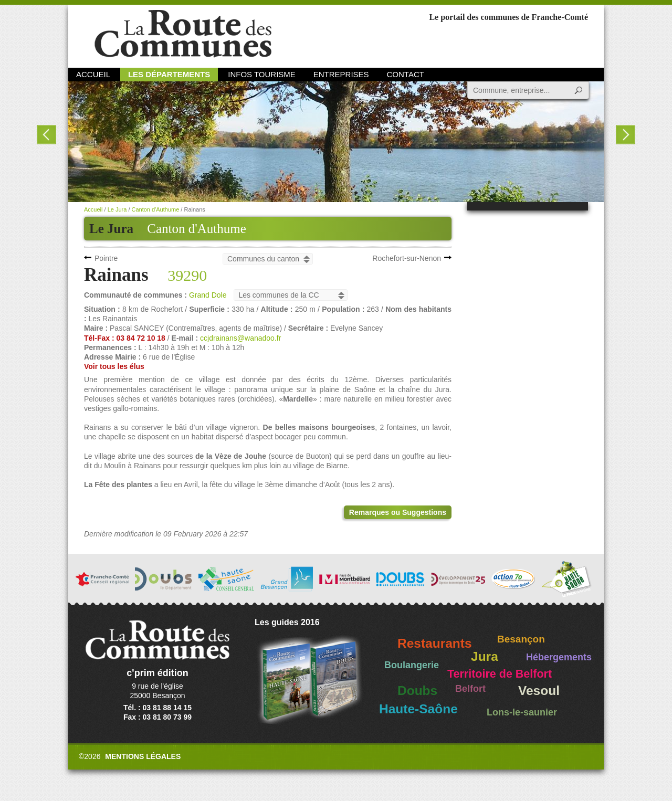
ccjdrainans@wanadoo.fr (240, 338)
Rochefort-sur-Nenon (407, 258)
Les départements (169, 74)
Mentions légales (143, 756)
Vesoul (539, 691)
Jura (485, 656)
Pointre (106, 258)
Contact (406, 74)
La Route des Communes (183, 34)
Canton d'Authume (197, 229)
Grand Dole (208, 295)
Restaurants (435, 643)
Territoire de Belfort (500, 674)
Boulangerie (412, 665)
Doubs (417, 691)
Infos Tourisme (262, 74)
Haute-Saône (418, 709)
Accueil (93, 74)
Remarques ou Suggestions (398, 512)
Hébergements (559, 657)
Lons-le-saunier (522, 712)
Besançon (521, 639)
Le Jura (117, 209)
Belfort (470, 689)
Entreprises (341, 74)
